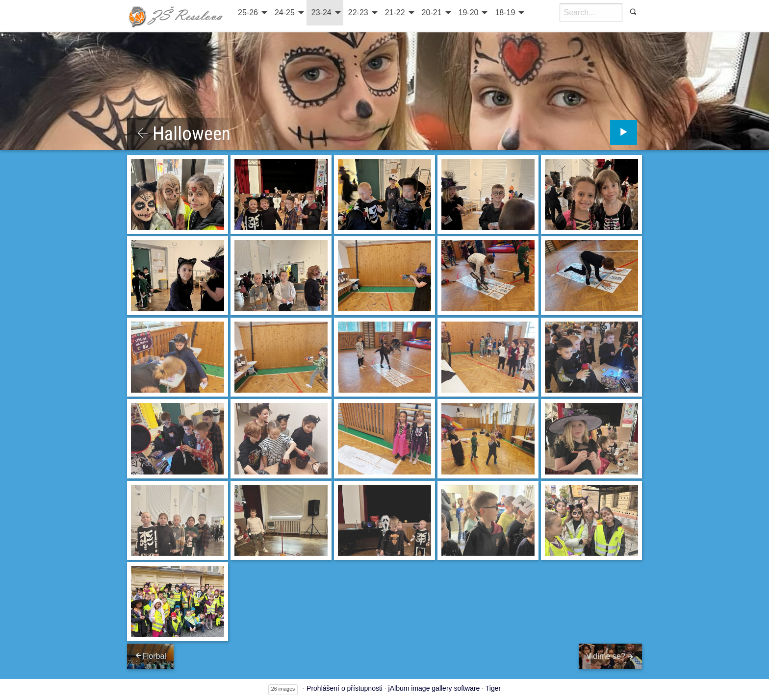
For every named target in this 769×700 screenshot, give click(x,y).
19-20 (469, 12)
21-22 (395, 12)
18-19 (505, 12)
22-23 (358, 12)
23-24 (321, 12)
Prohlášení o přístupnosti (345, 688)
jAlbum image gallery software (434, 688)
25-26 (248, 12)
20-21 (432, 12)
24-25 (285, 12)
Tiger (493, 688)
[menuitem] (251, 13)
